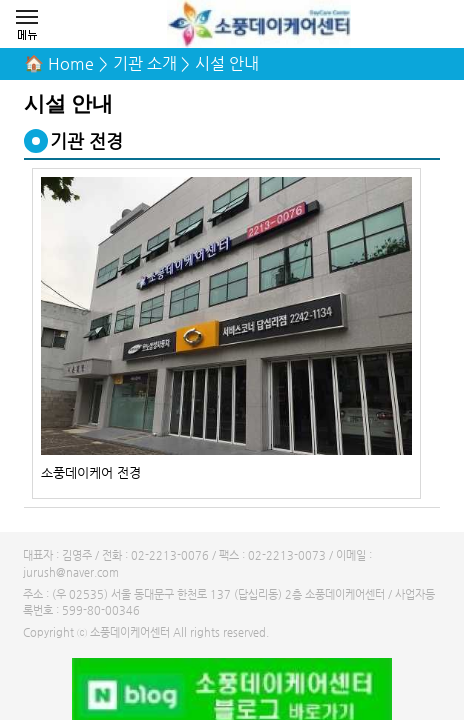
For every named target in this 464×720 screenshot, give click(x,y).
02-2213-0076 (170, 555)
